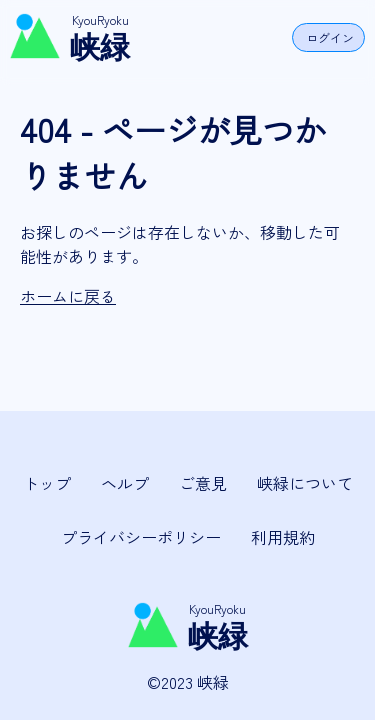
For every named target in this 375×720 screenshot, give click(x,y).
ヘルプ (125, 483)
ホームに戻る (68, 296)
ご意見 (203, 483)
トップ (47, 483)
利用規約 (283, 537)
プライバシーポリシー (141, 537)
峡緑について (305, 483)
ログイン (330, 37)
